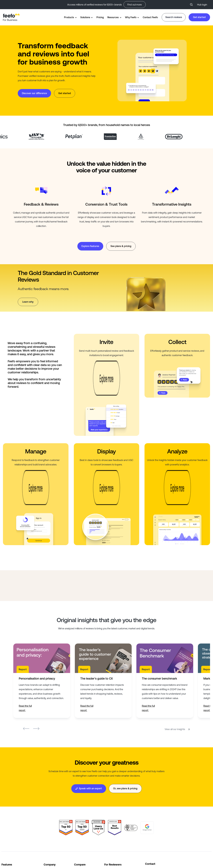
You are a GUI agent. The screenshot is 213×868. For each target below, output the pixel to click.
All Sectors (7, 847)
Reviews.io (80, 832)
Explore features (90, 246)
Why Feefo (131, 17)
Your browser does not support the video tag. (152, 71)
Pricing (100, 17)
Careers (48, 832)
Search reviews (174, 17)
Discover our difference (34, 93)
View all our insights (177, 675)
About (47, 818)
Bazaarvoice (81, 825)
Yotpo (77, 840)
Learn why (28, 302)
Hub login (202, 5)
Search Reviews (113, 832)
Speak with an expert (89, 734)
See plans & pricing (121, 246)
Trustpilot (79, 818)
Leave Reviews (112, 825)
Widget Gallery (9, 818)
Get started (199, 17)
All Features (7, 832)
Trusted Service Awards (14, 825)
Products (69, 17)
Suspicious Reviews (115, 840)
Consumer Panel (113, 847)
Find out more (135, 5)
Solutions (85, 17)
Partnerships (50, 840)
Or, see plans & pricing (125, 734)
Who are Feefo (112, 818)
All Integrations (9, 840)
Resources (113, 17)
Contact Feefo (150, 17)
